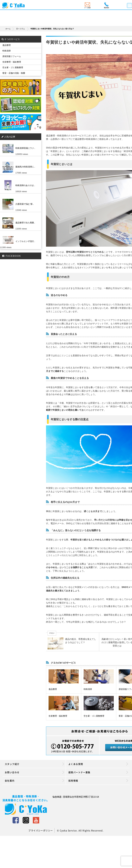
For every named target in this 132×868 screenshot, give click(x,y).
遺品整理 (53, 689)
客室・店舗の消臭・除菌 (14, 73)
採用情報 (98, 781)
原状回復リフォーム (12, 56)
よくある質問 (98, 764)
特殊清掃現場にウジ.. (25, 148)
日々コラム (21, 29)
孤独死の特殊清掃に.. (25, 167)
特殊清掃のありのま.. (25, 185)
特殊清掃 (88, 689)
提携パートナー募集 (98, 772)
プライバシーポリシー (41, 830)
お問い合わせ (34, 772)
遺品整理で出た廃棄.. (25, 223)
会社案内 (34, 781)
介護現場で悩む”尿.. (25, 204)
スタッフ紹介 (34, 764)
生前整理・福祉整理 (58, 716)
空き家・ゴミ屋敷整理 (94, 716)
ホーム (11, 29)
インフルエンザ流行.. (25, 241)
